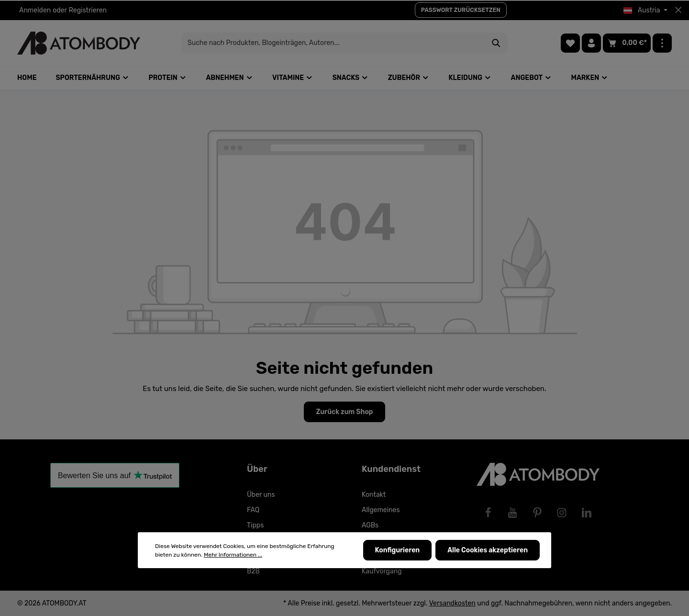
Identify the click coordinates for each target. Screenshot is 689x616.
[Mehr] (662, 43)
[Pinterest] (537, 513)
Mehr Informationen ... (233, 555)
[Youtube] (512, 513)
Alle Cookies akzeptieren (488, 550)
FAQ (253, 510)
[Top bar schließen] (678, 10)
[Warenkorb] (627, 43)
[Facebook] (488, 513)
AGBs (370, 525)
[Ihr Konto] (591, 43)
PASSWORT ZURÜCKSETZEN (461, 10)
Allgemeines (381, 510)
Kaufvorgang (382, 571)
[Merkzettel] (570, 43)
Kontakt (374, 495)
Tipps (255, 525)
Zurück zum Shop (344, 412)
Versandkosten (452, 603)
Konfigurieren (398, 550)
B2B (253, 571)
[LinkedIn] (587, 513)
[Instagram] (562, 513)
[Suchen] (496, 43)
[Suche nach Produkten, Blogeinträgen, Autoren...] (333, 43)
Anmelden (35, 10)
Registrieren (88, 10)
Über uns (261, 495)
